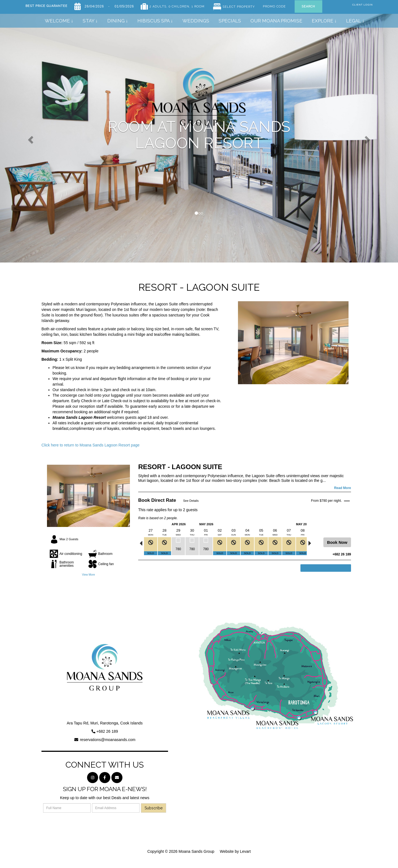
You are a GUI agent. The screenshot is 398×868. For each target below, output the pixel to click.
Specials (230, 21)
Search (308, 7)
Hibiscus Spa (153, 21)
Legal (354, 21)
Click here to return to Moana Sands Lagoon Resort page (91, 445)
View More (88, 575)
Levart (245, 851)
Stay (88, 21)
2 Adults (158, 5)
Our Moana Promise (276, 21)
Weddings (196, 21)
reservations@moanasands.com (108, 740)
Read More (343, 488)
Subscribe (154, 808)
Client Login (362, 5)
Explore (323, 21)
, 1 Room (197, 5)
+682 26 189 (107, 731)
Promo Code (274, 5)
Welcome (57, 21)
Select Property (239, 7)
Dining (116, 21)
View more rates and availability (326, 568)
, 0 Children (178, 5)
